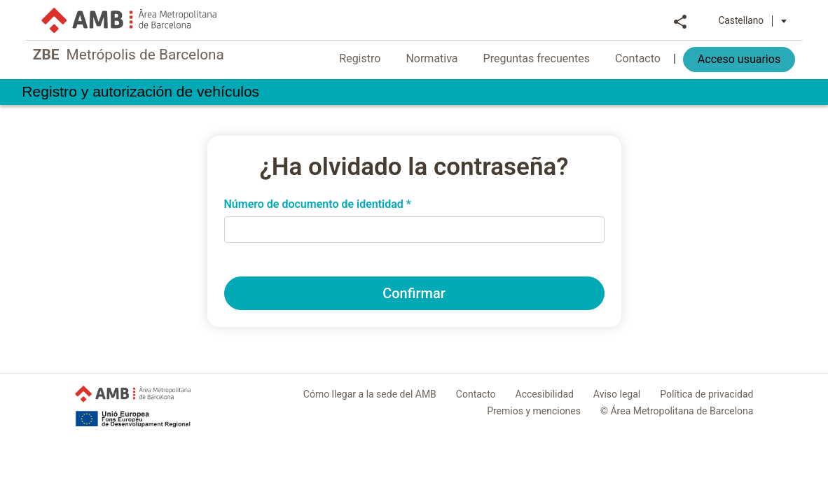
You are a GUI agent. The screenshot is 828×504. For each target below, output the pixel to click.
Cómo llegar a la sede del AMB (370, 394)
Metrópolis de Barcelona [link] (126, 56)
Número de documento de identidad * (318, 204)
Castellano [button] (769, 21)
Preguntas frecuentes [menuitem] (553, 58)
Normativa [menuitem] (448, 58)
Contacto (476, 394)
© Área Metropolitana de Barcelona (677, 411)
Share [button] (697, 21)
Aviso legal (617, 394)
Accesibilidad (545, 394)
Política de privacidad (706, 394)
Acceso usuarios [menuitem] (755, 59)
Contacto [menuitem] (654, 58)
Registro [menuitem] (377, 58)
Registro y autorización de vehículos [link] (174, 93)
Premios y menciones (534, 411)
